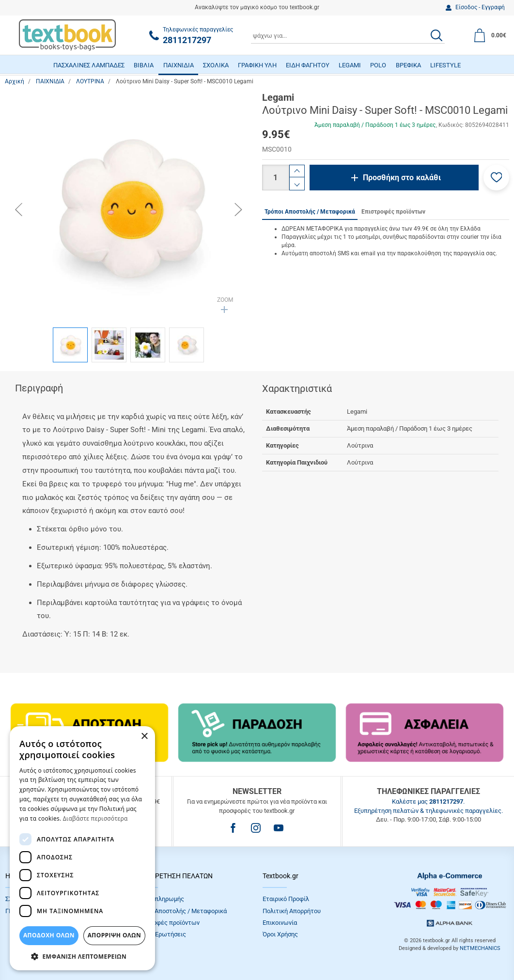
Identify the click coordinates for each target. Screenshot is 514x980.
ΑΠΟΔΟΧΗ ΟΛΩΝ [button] (49, 935)
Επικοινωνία (280, 923)
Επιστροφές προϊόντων (167, 923)
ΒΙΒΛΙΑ (144, 65)
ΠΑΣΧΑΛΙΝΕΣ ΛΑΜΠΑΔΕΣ (89, 65)
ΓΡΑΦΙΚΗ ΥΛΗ (257, 65)
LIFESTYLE (445, 65)
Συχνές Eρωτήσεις (160, 934)
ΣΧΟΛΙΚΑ (216, 65)
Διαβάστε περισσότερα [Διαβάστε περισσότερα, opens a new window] (95, 818)
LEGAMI (350, 65)
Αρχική (15, 81)
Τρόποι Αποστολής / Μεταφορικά (180, 911)
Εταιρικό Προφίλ (286, 899)
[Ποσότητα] (276, 178)
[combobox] (348, 35)
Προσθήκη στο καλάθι (402, 178)
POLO (378, 65)
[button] (496, 178)
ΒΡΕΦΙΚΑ (408, 65)
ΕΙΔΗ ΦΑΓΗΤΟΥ (308, 65)
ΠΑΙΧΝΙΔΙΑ (179, 65)
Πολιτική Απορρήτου (292, 911)
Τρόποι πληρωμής (159, 899)
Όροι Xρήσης (280, 934)
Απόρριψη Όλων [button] (114, 935)
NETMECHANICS (480, 948)
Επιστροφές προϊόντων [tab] (393, 212)
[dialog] (82, 848)
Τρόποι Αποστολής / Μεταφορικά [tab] (310, 212)
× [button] (144, 737)
